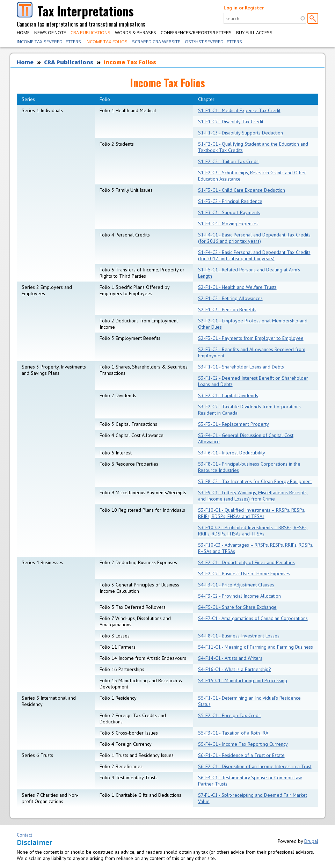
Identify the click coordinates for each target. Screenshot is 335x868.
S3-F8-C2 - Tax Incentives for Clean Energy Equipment (255, 481)
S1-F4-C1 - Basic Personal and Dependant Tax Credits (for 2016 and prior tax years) (254, 238)
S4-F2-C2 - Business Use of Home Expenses (244, 574)
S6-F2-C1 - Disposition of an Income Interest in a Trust (255, 766)
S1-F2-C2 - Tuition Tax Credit (228, 161)
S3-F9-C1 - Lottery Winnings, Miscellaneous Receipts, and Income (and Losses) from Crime (253, 496)
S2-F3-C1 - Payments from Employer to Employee (251, 338)
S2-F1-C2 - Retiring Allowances (230, 298)
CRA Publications (90, 32)
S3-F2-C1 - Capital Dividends (228, 395)
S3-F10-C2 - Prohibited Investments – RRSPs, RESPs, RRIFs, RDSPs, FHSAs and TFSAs (253, 531)
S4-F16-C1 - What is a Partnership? (235, 669)
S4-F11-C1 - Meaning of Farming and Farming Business (256, 647)
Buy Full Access (254, 32)
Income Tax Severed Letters (49, 42)
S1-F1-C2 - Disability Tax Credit (231, 122)
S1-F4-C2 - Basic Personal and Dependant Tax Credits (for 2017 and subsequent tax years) (254, 255)
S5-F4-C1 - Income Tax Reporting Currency (243, 744)
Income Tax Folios (107, 42)
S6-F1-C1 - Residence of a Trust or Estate (241, 755)
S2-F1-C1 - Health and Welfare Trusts (237, 287)
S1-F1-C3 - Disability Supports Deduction (241, 133)
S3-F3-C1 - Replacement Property (234, 424)
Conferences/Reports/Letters (196, 32)
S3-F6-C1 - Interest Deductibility (232, 453)
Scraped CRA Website (156, 42)
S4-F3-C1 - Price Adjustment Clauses (236, 585)
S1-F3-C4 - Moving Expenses (228, 224)
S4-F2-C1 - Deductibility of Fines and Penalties (246, 562)
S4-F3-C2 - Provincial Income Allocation (239, 596)
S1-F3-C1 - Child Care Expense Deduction (242, 190)
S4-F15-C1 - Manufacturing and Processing (243, 680)
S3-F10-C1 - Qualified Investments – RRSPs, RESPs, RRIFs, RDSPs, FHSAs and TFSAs (252, 513)
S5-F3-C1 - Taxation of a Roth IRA (233, 733)
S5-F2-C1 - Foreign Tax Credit (230, 715)
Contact (24, 835)
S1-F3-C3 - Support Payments (229, 212)
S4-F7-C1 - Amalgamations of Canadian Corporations (253, 618)
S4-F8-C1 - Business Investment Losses (239, 636)
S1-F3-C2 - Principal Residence (230, 201)
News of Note (50, 32)
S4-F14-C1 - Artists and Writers (230, 658)
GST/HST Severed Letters (213, 42)
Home (23, 32)
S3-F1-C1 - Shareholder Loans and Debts (241, 367)
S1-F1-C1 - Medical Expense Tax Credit (239, 110)
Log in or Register (244, 8)
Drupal (311, 841)
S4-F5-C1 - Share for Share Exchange (237, 607)
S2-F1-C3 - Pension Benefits (227, 309)
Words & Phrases (136, 32)
